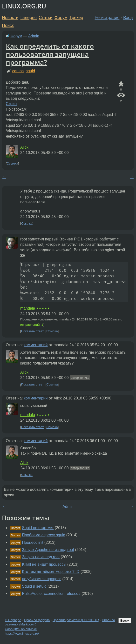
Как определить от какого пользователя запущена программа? (50, 54)
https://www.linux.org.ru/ (22, 634)
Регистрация (107, 18)
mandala (28, 308)
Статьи (45, 18)
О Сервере (13, 620)
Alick (24, 147)
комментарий (36, 345)
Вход (128, 18)
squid (30, 71)
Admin (34, 36)
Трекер (76, 18)
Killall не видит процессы (44, 564)
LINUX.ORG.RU (24, 6)
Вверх (125, 621)
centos (18, 71)
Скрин (11, 104)
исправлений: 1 (32, 325)
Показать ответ (33, 331)
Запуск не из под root (41, 557)
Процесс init (33, 542)
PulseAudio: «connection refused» (51, 594)
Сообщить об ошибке (21, 629)
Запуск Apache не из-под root (48, 550)
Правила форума (37, 620)
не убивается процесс (42, 579)
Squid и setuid (34, 586)
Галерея (29, 18)
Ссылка (12, 163)
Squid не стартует (38, 528)
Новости (10, 18)
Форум (61, 18)
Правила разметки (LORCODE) (76, 620)
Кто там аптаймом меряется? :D (51, 572)
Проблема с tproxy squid (44, 535)
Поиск (8, 26)
